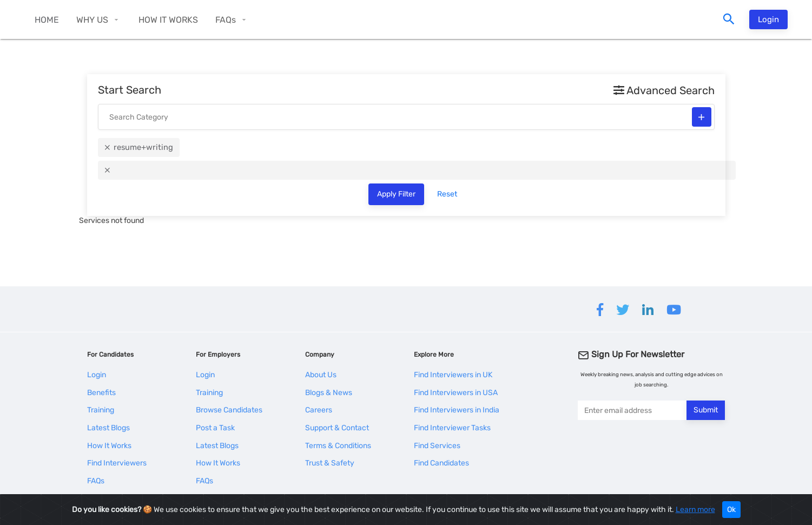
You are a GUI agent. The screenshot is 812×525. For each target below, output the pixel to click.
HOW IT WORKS (168, 20)
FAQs (226, 20)
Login (768, 19)
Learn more (695, 510)
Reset (447, 194)
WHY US (92, 20)
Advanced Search (664, 90)
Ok (731, 510)
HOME (47, 20)
